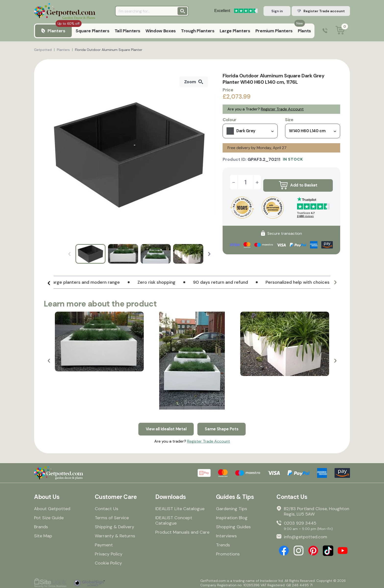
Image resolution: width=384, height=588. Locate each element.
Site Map (43, 534)
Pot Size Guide (49, 516)
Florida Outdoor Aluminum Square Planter (109, 50)
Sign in (277, 11)
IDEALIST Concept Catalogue (174, 518)
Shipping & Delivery (114, 525)
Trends (223, 543)
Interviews (226, 534)
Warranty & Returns (115, 534)
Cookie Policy (108, 561)
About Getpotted (52, 506)
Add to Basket (298, 182)
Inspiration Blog (232, 516)
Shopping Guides (233, 525)
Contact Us (107, 506)
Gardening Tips (232, 506)
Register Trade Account (282, 109)
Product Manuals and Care (182, 530)
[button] (209, 254)
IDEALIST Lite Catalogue (180, 506)
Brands (41, 525)
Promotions (228, 552)
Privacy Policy (109, 552)
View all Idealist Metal (165, 426)
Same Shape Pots (224, 426)
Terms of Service (112, 516)
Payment (104, 543)
